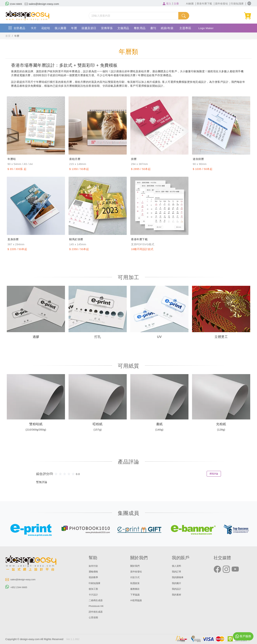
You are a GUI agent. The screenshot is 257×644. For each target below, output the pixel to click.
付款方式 (136, 577)
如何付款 (94, 566)
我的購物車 (179, 577)
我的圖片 (177, 583)
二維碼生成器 (97, 600)
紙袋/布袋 (167, 28)
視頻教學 (94, 577)
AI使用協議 (137, 600)
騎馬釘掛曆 (78, 239)
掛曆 (134, 159)
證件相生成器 (97, 612)
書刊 (153, 28)
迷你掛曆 (199, 159)
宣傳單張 (107, 28)
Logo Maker (207, 28)
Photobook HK (97, 606)
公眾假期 (94, 617)
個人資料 (177, 566)
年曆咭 (12, 159)
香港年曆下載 (141, 239)
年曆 (74, 28)
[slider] (65, 474)
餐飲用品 (140, 28)
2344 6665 (14, 4)
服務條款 (136, 589)
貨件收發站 (137, 572)
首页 (8, 36)
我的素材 (177, 595)
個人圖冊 (61, 28)
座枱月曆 (76, 159)
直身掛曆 (14, 239)
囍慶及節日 (89, 28)
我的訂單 (177, 572)
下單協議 (136, 595)
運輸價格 (94, 572)
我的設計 (177, 589)
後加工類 (94, 589)
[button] (249, 3)
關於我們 (136, 566)
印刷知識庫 (95, 583)
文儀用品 (123, 28)
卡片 (34, 28)
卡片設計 (94, 595)
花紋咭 (46, 28)
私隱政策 (136, 583)
